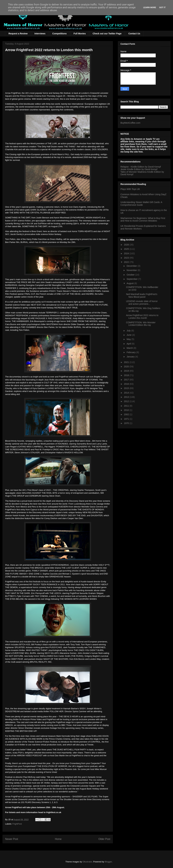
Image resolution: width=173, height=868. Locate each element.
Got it (162, 7)
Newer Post (12, 839)
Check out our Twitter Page (107, 34)
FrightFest (17, 824)
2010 (127, 410)
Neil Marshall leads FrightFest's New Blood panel (142, 296)
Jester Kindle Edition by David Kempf (139, 169)
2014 (127, 393)
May (129, 339)
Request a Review (18, 34)
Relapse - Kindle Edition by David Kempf (141, 167)
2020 (127, 367)
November (132, 270)
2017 (127, 380)
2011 (127, 406)
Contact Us (134, 34)
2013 (127, 397)
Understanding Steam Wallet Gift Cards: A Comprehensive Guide (141, 204)
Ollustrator (87, 862)
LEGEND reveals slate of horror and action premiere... (142, 303)
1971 (127, 419)
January (131, 357)
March (130, 348)
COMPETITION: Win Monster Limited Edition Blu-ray (141, 324)
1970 (127, 423)
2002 (127, 414)
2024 (127, 253)
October (131, 275)
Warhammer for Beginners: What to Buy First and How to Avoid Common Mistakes (143, 220)
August (130, 283)
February (131, 352)
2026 (127, 245)
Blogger (108, 862)
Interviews (40, 34)
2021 (127, 362)
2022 (127, 262)
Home (58, 839)
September (132, 279)
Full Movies (80, 34)
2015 (127, 388)
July (129, 331)
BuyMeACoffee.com (130, 123)
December (132, 266)
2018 (127, 375)
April (129, 344)
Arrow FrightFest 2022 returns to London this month (142, 317)
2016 (127, 384)
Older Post (104, 839)
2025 (127, 249)
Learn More (150, 7)
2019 (127, 371)
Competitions (60, 34)
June (129, 335)
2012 (127, 401)
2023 (127, 258)
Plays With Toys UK (130, 189)
